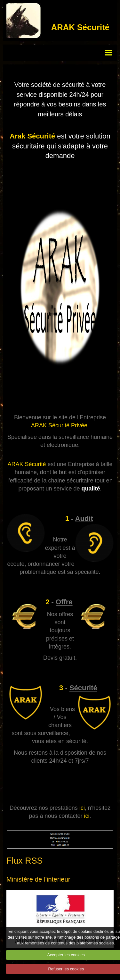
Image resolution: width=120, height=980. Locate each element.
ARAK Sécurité (80, 27)
